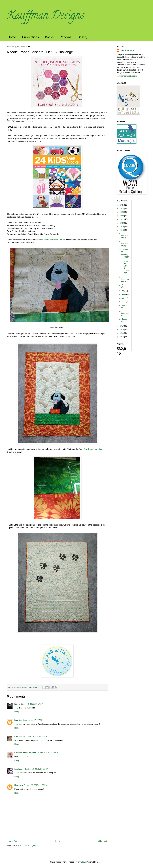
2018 (122, 230)
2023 (122, 212)
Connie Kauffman (127, 50)
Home (12, 37)
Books (49, 37)
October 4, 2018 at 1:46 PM (48, 753)
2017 (122, 326)
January (125, 319)
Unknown (19, 785)
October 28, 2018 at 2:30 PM (35, 785)
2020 (122, 223)
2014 (122, 337)
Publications (30, 37)
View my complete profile (127, 76)
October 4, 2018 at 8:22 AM (30, 720)
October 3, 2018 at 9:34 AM (32, 704)
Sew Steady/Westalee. (94, 449)
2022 (122, 216)
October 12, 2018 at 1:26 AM (36, 769)
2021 (122, 219)
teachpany (19, 769)
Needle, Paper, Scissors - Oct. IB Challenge (125, 264)
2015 (122, 333)
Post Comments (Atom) (28, 845)
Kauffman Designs (46, 16)
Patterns (66, 37)
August (125, 285)
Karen (17, 704)
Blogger (100, 862)
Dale (16, 720)
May (124, 298)
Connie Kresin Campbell (25, 753)
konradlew (81, 862)
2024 (122, 209)
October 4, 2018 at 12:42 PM (35, 737)
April (124, 302)
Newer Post (13, 841)
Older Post (102, 841)
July (124, 291)
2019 (122, 227)
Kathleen (18, 737)
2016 (122, 330)
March (124, 305)
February (125, 313)
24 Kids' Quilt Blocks (51, 138)
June (124, 295)
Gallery (82, 37)
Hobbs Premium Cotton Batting (51, 240)
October (125, 249)
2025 (122, 205)
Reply (17, 712)
